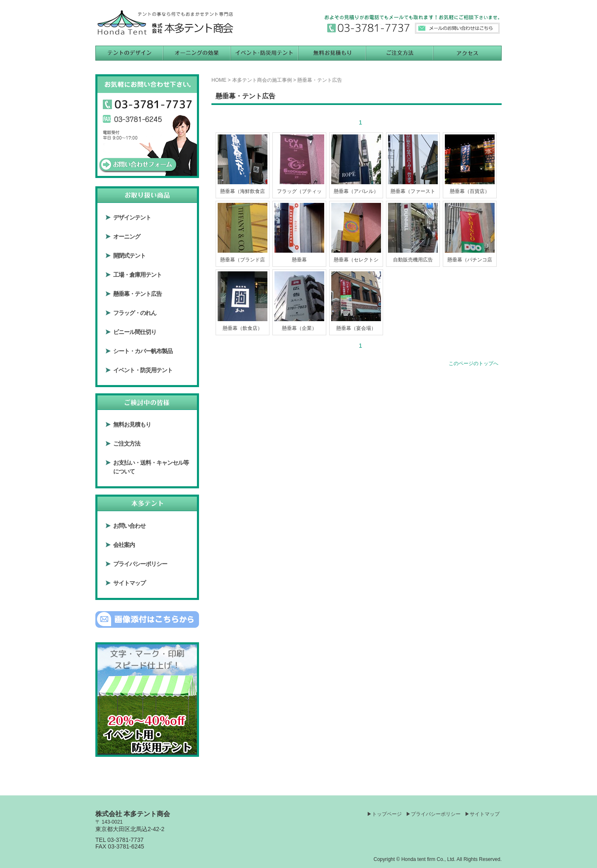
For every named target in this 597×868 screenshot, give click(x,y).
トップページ (387, 814)
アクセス (468, 53)
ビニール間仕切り (135, 332)
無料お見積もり (332, 53)
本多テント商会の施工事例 (262, 80)
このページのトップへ (473, 363)
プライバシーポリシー (140, 564)
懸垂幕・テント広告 (137, 294)
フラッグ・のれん (135, 313)
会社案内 (124, 545)
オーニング (127, 237)
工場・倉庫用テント (137, 275)
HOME (219, 80)
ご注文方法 (400, 53)
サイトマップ (129, 583)
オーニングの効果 (197, 53)
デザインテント (132, 217)
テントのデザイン (129, 53)
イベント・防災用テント (143, 370)
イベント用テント (265, 53)
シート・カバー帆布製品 (143, 351)
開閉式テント (129, 256)
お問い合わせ (129, 526)
